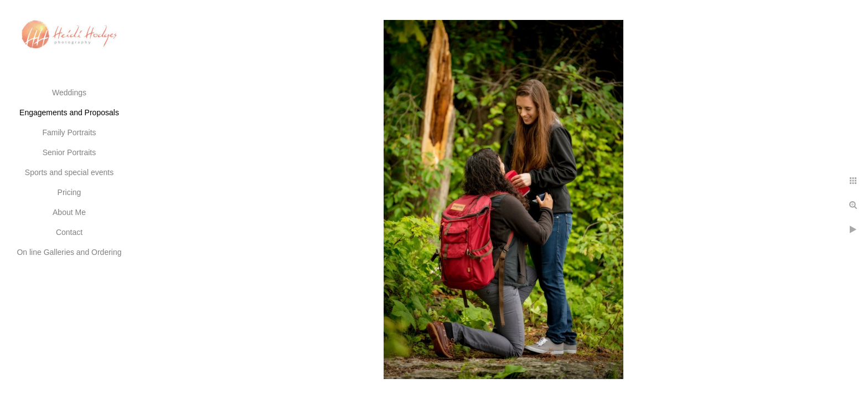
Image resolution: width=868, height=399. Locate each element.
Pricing (69, 192)
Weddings (69, 93)
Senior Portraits (69, 152)
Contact (69, 232)
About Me (69, 212)
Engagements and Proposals (69, 112)
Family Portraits (69, 132)
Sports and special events (69, 172)
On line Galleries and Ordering (69, 252)
